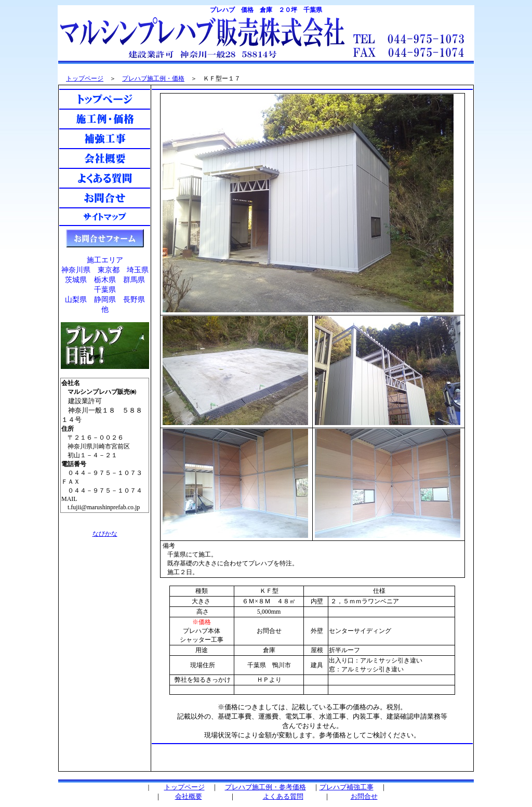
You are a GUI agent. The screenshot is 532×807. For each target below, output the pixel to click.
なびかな (105, 534)
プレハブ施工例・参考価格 (265, 787)
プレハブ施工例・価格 (153, 78)
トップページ (85, 78)
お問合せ (364, 796)
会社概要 (189, 796)
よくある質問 (283, 796)
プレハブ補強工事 (347, 787)
